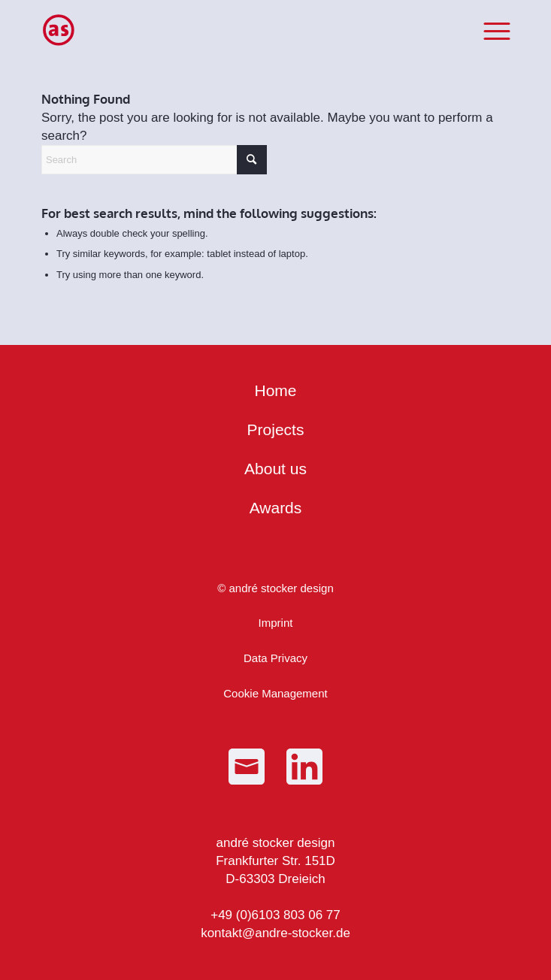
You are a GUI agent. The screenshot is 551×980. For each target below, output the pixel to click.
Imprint (276, 623)
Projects (276, 430)
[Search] (154, 160)
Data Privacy (275, 658)
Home (275, 390)
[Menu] (489, 30)
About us (275, 469)
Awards (276, 508)
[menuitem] (489, 30)
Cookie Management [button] (275, 693)
